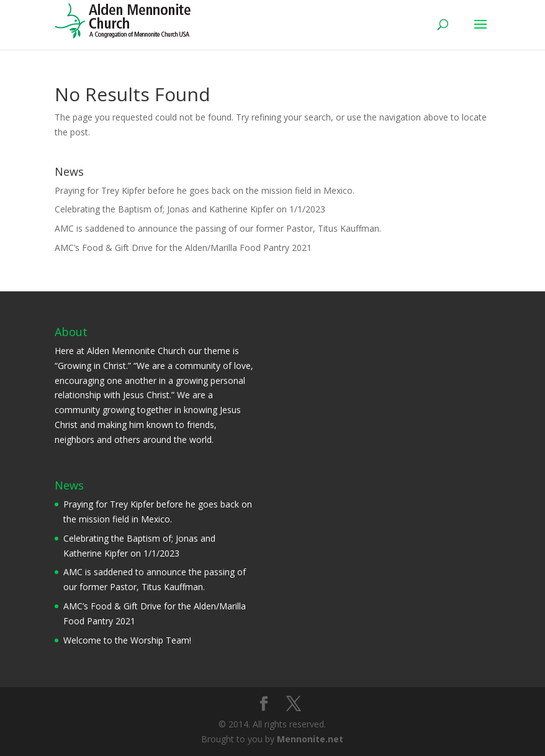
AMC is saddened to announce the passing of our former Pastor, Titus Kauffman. (218, 228)
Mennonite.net (310, 739)
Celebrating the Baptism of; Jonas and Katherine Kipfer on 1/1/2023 (190, 209)
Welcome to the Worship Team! (127, 640)
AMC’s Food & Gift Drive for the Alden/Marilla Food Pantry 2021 (183, 248)
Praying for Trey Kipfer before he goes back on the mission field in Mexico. (205, 190)
